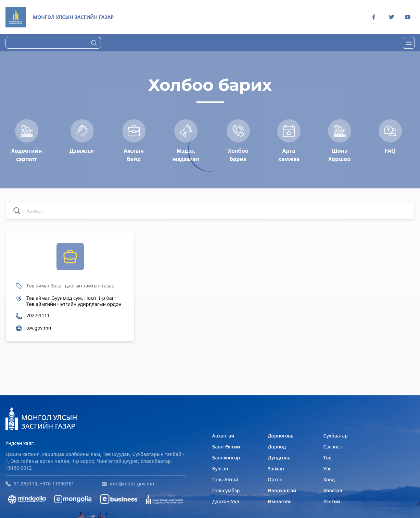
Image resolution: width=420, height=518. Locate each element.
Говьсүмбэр (226, 490)
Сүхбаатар (335, 436)
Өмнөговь (280, 501)
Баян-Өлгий (226, 447)
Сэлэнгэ (332, 447)
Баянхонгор (226, 458)
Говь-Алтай (225, 479)
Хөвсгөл (333, 490)
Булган (220, 468)
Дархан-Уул (226, 501)
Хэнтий (332, 501)
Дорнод (277, 447)
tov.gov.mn (39, 328)
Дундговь (279, 458)
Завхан (276, 468)
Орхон (275, 479)
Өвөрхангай (282, 490)
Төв (327, 458)
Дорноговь (281, 436)
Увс (327, 468)
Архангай (223, 436)
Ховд (329, 479)
